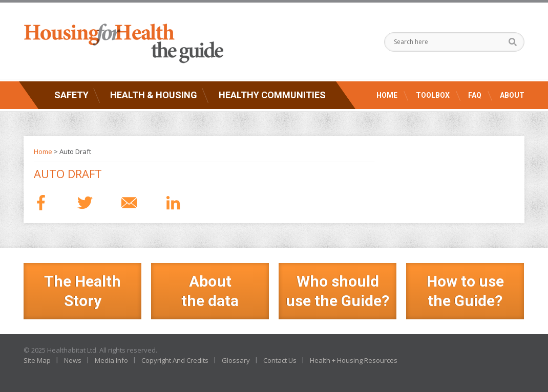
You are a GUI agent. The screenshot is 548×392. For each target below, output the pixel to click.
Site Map (37, 360)
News (73, 360)
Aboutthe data (210, 291)
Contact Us (280, 360)
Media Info (111, 360)
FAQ (475, 95)
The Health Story (82, 291)
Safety (71, 95)
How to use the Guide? (465, 291)
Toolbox (433, 95)
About (512, 95)
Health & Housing (154, 95)
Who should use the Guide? (338, 291)
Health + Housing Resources (354, 360)
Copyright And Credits (175, 360)
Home (387, 95)
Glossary (236, 360)
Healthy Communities (272, 95)
